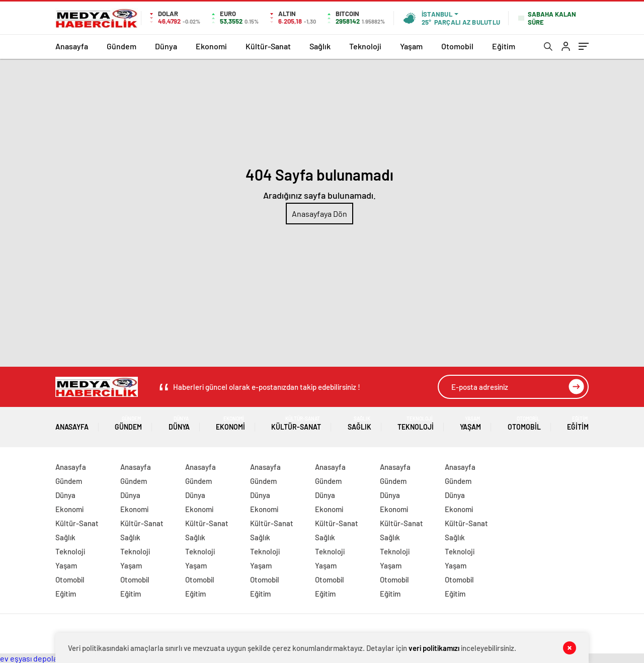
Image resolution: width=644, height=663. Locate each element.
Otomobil (457, 46)
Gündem (122, 46)
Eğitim (504, 46)
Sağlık (320, 46)
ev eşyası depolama (34, 658)
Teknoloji (365, 46)
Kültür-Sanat (268, 46)
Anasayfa (72, 46)
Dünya (166, 46)
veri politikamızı (434, 648)
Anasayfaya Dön (319, 214)
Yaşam (411, 46)
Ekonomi (211, 46)
